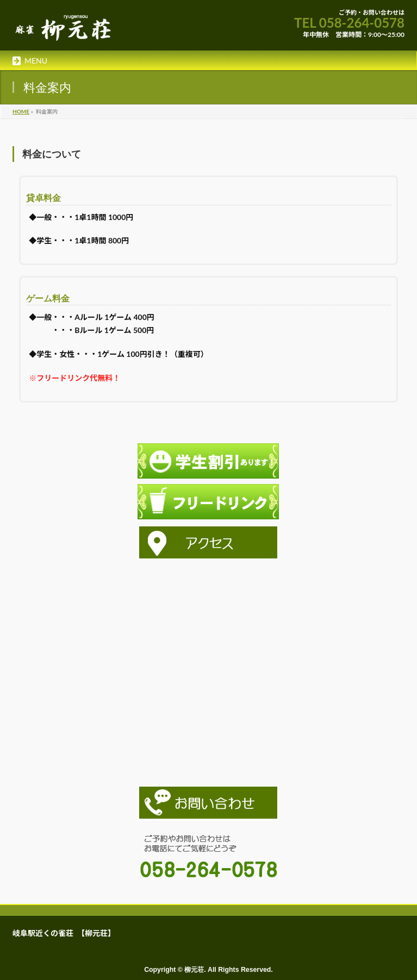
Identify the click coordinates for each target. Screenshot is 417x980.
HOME (21, 111)
